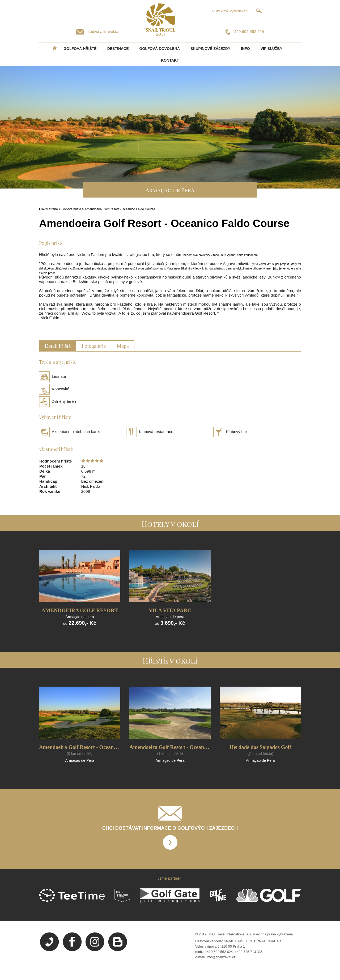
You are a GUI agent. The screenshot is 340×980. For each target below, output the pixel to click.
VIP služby (271, 49)
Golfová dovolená (160, 49)
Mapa (123, 346)
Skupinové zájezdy (210, 49)
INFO (245, 49)
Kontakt (170, 60)
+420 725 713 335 (249, 952)
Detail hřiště (58, 346)
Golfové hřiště (71, 209)
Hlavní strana (48, 209)
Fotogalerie (94, 346)
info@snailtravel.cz (102, 31)
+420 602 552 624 (248, 31)
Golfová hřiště (80, 49)
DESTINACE (118, 49)
